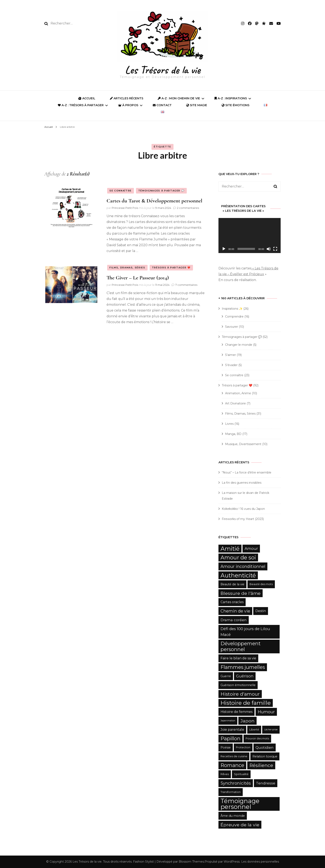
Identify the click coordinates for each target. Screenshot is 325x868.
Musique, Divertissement (243, 444)
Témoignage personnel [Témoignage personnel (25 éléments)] (240, 804)
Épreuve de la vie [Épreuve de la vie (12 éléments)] (240, 825)
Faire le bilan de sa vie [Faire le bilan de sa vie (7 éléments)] (238, 658)
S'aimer (230, 355)
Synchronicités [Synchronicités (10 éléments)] (236, 783)
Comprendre (234, 317)
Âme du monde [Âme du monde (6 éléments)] (233, 816)
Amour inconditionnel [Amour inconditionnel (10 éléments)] (243, 566)
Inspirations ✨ (232, 309)
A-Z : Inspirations (231, 98)
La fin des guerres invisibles (242, 483)
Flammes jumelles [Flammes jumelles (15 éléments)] (243, 667)
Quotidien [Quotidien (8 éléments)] (265, 747)
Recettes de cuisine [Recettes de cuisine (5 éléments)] (234, 756)
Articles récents (127, 98)
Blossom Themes (191, 862)
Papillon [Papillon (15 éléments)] (230, 738)
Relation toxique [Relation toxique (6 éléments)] (265, 756)
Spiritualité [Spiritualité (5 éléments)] (241, 774)
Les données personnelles (260, 862)
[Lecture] (224, 249)
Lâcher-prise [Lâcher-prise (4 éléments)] (271, 730)
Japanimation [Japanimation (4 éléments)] (228, 721)
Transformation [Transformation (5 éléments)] (231, 792)
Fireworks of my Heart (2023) (243, 519)
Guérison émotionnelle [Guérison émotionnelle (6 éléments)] (238, 685)
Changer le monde (239, 345)
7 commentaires (186, 285)
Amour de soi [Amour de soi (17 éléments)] (238, 557)
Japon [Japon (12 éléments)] (247, 721)
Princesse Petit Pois (125, 208)
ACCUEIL (87, 98)
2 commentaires (188, 208)
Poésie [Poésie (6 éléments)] (226, 747)
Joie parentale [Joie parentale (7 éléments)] (232, 730)
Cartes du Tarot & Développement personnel (154, 201)
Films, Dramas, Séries (127, 268)
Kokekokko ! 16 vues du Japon (243, 509)
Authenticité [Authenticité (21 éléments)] (238, 575)
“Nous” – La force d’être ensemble (247, 472)
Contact (162, 105)
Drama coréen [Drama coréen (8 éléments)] (234, 620)
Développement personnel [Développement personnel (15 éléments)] (241, 646)
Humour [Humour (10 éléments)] (266, 712)
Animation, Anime (238, 393)
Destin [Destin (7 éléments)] (261, 611)
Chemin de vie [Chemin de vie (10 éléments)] (235, 611)
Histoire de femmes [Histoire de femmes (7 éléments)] (236, 712)
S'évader (231, 365)
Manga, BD (233, 434)
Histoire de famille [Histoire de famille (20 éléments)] (246, 703)
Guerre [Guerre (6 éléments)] (226, 676)
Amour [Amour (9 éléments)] (251, 548)
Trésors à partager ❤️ (171, 268)
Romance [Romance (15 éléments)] (232, 765)
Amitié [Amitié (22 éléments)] (230, 549)
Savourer (232, 327)
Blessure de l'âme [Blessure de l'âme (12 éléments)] (241, 593)
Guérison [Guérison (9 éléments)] (245, 676)
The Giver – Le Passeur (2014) (138, 278)
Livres (229, 424)
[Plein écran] (275, 249)
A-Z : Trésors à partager (81, 105)
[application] (250, 236)
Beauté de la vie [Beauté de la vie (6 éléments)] (232, 584)
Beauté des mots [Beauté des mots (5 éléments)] (261, 584)
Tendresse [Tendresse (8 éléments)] (266, 783)
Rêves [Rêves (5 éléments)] (225, 774)
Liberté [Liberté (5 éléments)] (254, 730)
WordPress (232, 862)
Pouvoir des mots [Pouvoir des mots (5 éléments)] (257, 738)
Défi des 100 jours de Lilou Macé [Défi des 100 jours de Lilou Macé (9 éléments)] (245, 632)
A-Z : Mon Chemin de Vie (179, 98)
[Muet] (269, 249)
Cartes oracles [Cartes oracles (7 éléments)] (232, 602)
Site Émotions (235, 105)
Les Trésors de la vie (163, 70)
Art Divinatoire (235, 403)
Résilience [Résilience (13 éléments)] (261, 765)
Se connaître (121, 191)
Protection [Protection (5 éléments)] (243, 747)
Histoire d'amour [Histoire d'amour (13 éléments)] (240, 694)
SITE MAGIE (197, 105)
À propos (128, 105)
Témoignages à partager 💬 (161, 191)
